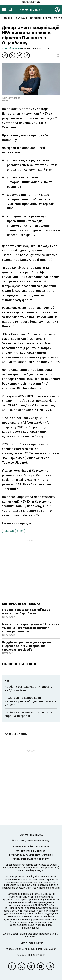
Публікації (21, 18)
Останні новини (16, 734)
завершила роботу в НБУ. (21, 515)
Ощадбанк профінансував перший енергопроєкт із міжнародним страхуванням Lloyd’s (26, 646)
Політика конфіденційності (31, 851)
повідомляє (22, 135)
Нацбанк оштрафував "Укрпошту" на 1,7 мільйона (29, 689)
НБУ (21, 531)
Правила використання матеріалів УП (31, 855)
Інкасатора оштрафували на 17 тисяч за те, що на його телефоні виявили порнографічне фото (31, 628)
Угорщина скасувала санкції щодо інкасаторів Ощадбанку (26, 612)
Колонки (35, 18)
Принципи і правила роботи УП (31, 859)
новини (7, 18)
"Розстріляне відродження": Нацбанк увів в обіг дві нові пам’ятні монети (31, 701)
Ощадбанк (9, 531)
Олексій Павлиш (12, 48)
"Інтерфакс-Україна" (43, 879)
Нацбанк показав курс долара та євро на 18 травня (28, 714)
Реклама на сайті (23, 847)
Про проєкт (42, 847)
